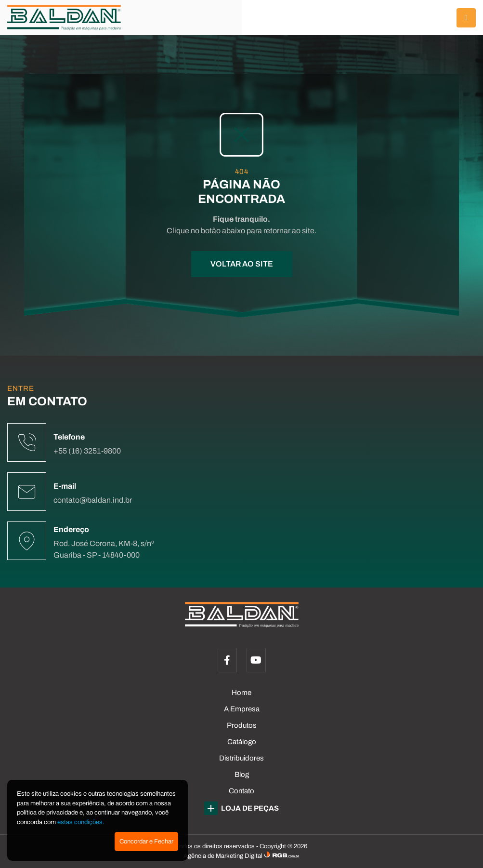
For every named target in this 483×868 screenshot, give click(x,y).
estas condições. (81, 822)
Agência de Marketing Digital (224, 856)
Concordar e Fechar (146, 841)
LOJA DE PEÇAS (241, 808)
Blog (242, 775)
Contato (241, 791)
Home (241, 693)
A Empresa (242, 709)
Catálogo (242, 742)
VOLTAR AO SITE (242, 264)
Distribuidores (241, 758)
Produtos (242, 725)
